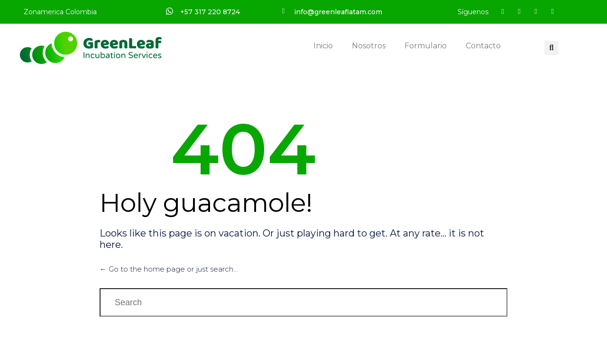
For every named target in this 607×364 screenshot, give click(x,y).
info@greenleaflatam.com (338, 12)
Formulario (426, 46)
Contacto (483, 46)
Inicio (323, 46)
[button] (552, 48)
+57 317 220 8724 (210, 12)
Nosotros (369, 46)
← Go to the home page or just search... (169, 269)
